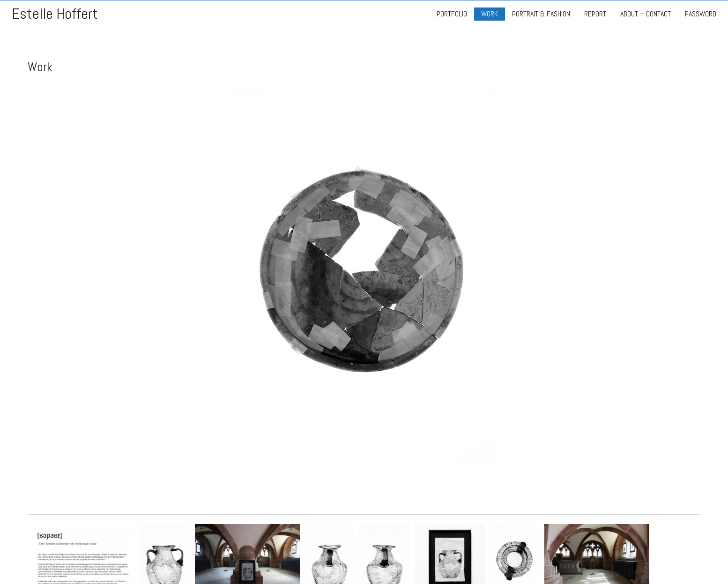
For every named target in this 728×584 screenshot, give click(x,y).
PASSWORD (701, 14)
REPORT (595, 14)
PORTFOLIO (452, 14)
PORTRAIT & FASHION (541, 14)
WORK (490, 14)
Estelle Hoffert (55, 14)
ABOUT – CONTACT (646, 14)
